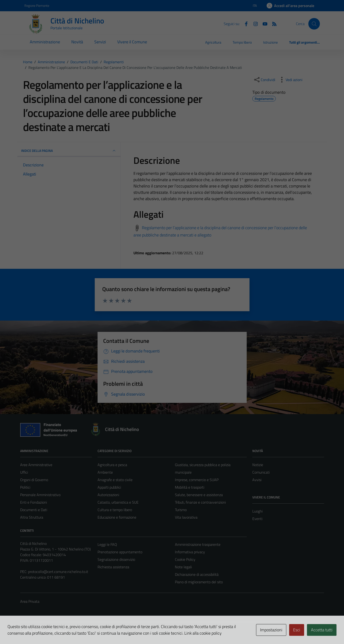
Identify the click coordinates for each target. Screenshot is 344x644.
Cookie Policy (185, 559)
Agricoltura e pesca (112, 465)
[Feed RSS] (272, 23)
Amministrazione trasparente (198, 544)
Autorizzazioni (108, 495)
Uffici (24, 472)
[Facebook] (244, 23)
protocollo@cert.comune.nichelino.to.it (58, 572)
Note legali (183, 567)
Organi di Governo (34, 480)
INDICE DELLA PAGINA (69, 151)
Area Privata (30, 601)
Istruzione (270, 42)
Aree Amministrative (36, 465)
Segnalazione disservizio (116, 559)
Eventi (257, 519)
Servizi (100, 42)
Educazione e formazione (117, 517)
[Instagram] (254, 23)
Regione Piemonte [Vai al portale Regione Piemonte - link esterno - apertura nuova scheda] (37, 6)
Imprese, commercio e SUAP (197, 480)
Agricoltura (213, 42)
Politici (25, 487)
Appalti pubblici (109, 487)
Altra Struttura (32, 517)
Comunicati (261, 472)
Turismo (181, 510)
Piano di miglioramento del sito (199, 582)
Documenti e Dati (34, 510)
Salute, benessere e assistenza (199, 495)
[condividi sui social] (264, 80)
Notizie (258, 465)
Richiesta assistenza (113, 567)
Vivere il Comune (132, 42)
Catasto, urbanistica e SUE (118, 502)
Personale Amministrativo (40, 495)
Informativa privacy (190, 552)
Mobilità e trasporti (190, 487)
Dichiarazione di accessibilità (197, 574)
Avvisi (257, 480)
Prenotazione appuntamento (120, 552)
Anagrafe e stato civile (115, 480)
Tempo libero (242, 42)
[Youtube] (263, 23)
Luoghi (257, 511)
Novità (77, 42)
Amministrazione (45, 42)
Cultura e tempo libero (115, 510)
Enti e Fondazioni (34, 502)
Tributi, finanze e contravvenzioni (200, 502)
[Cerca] (314, 24)
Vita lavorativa (186, 517)
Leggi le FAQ (107, 544)
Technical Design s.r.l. (52, 631)
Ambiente (105, 472)
